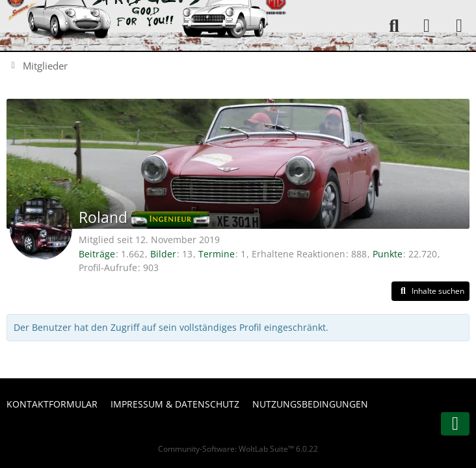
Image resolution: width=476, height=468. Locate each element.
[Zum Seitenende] (455, 424)
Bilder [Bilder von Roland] (163, 254)
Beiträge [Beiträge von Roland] (97, 254)
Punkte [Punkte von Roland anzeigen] (388, 254)
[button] (430, 291)
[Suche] (394, 26)
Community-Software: (238, 449)
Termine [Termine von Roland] (217, 254)
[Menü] (459, 26)
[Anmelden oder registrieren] (427, 26)
